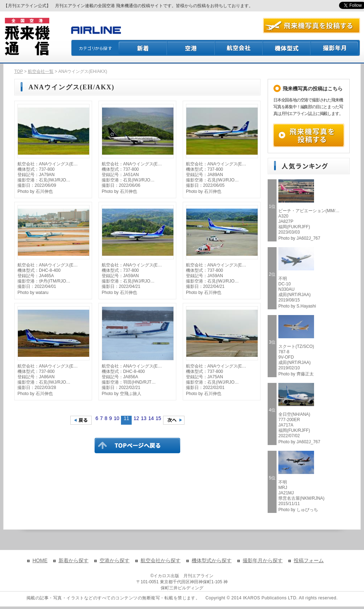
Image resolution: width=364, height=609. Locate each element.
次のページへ (174, 420)
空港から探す (115, 560)
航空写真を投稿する (312, 26)
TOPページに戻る (137, 445)
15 (158, 418)
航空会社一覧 (41, 71)
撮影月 (335, 48)
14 (151, 418)
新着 (143, 48)
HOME (40, 560)
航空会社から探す (161, 560)
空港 (191, 48)
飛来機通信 (27, 37)
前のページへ (81, 420)
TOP (19, 71)
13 (144, 418)
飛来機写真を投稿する (309, 135)
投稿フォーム (309, 560)
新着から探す (74, 560)
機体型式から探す (212, 560)
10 (117, 418)
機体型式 (287, 48)
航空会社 (239, 48)
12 (136, 418)
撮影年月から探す (263, 560)
